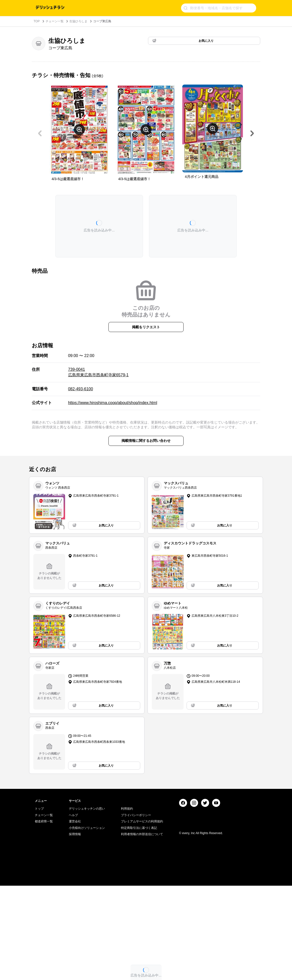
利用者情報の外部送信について (142, 928)
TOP (37, 21)
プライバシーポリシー (136, 909)
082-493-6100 (81, 389)
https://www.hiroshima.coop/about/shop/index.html (113, 403)
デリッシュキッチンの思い (87, 903)
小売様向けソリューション (87, 922)
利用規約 (127, 903)
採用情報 (75, 928)
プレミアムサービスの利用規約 (142, 916)
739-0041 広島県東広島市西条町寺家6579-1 (98, 372)
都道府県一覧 (44, 916)
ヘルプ (73, 909)
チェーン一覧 (55, 21)
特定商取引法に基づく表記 (139, 922)
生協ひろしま (78, 21)
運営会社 (75, 916)
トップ (39, 903)
